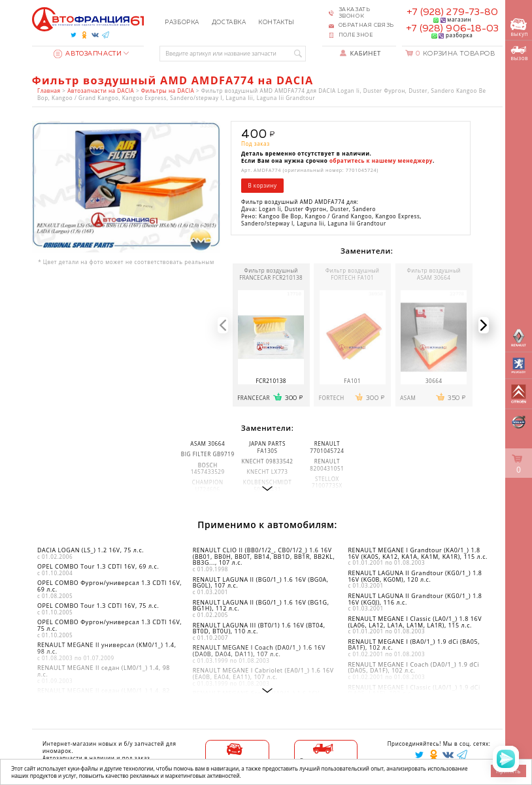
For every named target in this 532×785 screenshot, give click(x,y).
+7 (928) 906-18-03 (452, 29)
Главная (49, 91)
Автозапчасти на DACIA (101, 91)
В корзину (262, 185)
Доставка (229, 23)
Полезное (356, 35)
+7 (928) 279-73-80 (452, 12)
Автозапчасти (88, 54)
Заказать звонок (355, 13)
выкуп (519, 28)
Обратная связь (366, 25)
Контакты (276, 23)
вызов (519, 54)
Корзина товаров (455, 54)
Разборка (182, 23)
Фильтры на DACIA (168, 91)
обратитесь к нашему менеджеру (381, 160)
